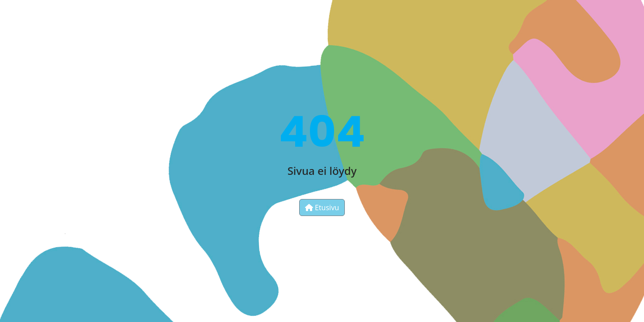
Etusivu (322, 208)
